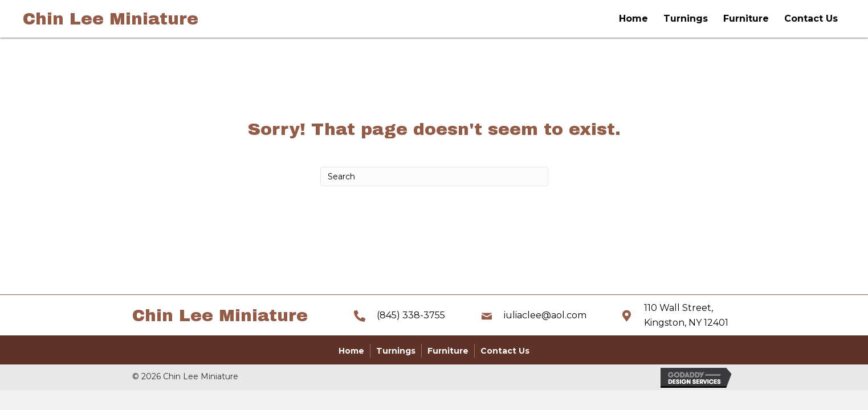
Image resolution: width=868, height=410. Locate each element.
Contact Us (811, 19)
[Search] (434, 177)
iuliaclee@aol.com (545, 315)
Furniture (746, 19)
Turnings (686, 19)
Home (633, 19)
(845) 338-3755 (411, 315)
